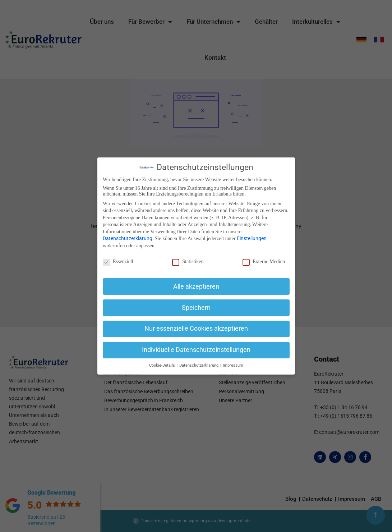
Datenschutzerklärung (128, 238)
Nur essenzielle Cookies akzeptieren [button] (196, 329)
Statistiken (188, 262)
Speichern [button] (196, 308)
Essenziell (118, 262)
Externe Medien (264, 262)
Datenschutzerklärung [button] (199, 365)
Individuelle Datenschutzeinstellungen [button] (196, 350)
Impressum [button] (233, 365)
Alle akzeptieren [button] (196, 286)
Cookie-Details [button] (162, 365)
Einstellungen (252, 238)
